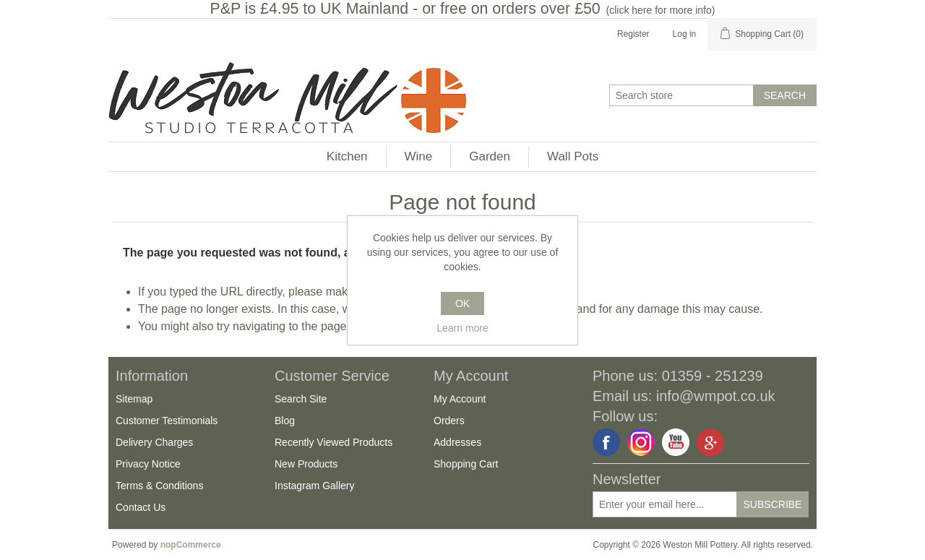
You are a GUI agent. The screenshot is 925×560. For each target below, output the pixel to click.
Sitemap (134, 399)
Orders (449, 421)
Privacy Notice (148, 464)
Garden (490, 156)
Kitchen (347, 156)
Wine (419, 156)
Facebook (606, 442)
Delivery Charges (154, 442)
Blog (285, 421)
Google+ (710, 442)
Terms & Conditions (159, 486)
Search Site (301, 399)
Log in (685, 34)
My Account (460, 399)
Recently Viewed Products (334, 442)
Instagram (641, 442)
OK (462, 303)
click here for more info (661, 10)
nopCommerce (191, 545)
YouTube (676, 442)
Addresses (457, 442)
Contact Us (141, 507)
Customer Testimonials (167, 421)
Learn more (462, 328)
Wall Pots (573, 156)
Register (633, 34)
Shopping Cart (466, 464)
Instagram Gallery (314, 486)
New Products (306, 464)
